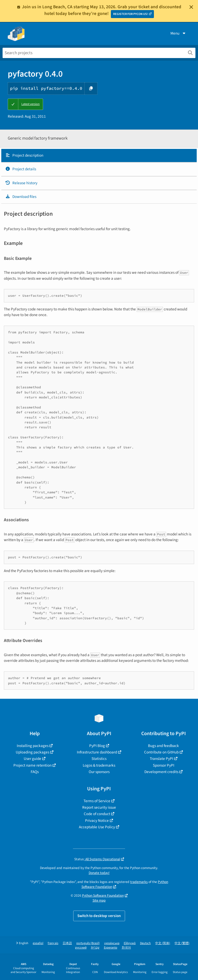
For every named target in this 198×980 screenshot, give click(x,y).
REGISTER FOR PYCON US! (131, 14)
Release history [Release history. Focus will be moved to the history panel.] (21, 183)
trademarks (139, 882)
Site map (99, 900)
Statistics (99, 759)
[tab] (99, 156)
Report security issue (99, 807)
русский (81, 948)
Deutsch (145, 943)
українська (112, 943)
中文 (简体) (163, 943)
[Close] (191, 7)
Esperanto (111, 948)
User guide (32, 759)
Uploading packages (32, 752)
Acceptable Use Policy (97, 827)
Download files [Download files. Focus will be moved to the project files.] (21, 197)
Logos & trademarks (99, 765)
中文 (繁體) (182, 943)
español (38, 943)
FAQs (35, 772)
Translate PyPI (162, 759)
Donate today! (99, 873)
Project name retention (32, 765)
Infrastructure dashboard (97, 752)
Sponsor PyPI (164, 765)
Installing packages (33, 746)
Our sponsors (99, 772)
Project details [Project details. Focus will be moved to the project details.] (21, 169)
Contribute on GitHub (161, 752)
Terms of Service (97, 801)
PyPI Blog (97, 746)
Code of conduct (97, 814)
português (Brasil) (88, 943)
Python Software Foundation (103, 895)
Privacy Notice (97, 821)
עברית (95, 948)
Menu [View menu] (178, 33)
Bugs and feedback (163, 746)
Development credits (161, 772)
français (53, 943)
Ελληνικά (130, 943)
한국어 (126, 948)
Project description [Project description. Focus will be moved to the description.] (24, 155)
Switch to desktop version (99, 916)
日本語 (67, 943)
